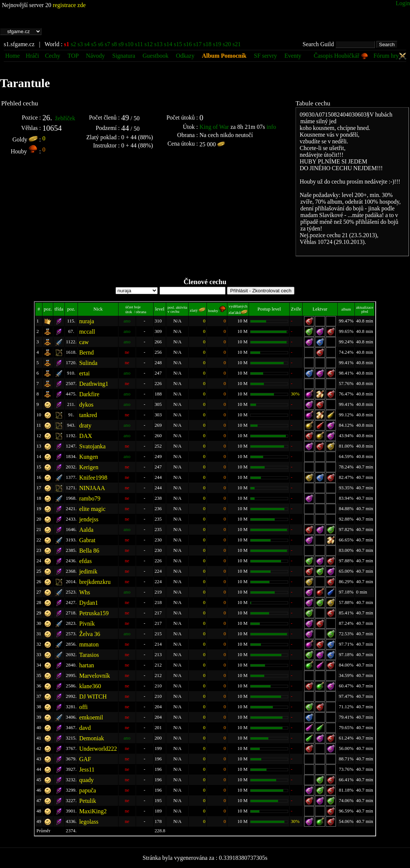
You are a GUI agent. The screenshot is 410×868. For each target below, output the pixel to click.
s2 (73, 44)
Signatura (124, 56)
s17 (198, 44)
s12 (149, 44)
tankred (88, 415)
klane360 (90, 686)
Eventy (293, 56)
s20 (227, 44)
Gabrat (87, 540)
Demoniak (92, 738)
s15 (178, 44)
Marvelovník (94, 676)
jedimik (88, 571)
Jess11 (87, 770)
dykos (86, 405)
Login (403, 3)
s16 (188, 44)
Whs (84, 592)
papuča (87, 790)
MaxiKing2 (93, 811)
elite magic (92, 509)
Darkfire (89, 394)
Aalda (86, 530)
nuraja (86, 321)
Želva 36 (89, 634)
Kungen (89, 457)
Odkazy (185, 56)
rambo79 (90, 498)
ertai (84, 373)
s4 (87, 44)
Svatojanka (92, 446)
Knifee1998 (93, 478)
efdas (85, 561)
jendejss (89, 519)
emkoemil (91, 717)
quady (86, 780)
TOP (74, 56)
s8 (114, 44)
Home (12, 56)
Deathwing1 (94, 384)
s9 (121, 44)
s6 (101, 44)
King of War (214, 127)
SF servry (265, 56)
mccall (87, 332)
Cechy (53, 56)
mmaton (89, 644)
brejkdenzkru (95, 582)
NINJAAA (92, 488)
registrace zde (69, 5)
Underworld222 (98, 749)
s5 (94, 44)
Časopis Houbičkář (341, 56)
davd (85, 728)
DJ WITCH (93, 697)
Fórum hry (390, 56)
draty (85, 425)
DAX (86, 436)
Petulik (87, 801)
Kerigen (89, 467)
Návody (96, 56)
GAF (85, 759)
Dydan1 (89, 603)
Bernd (86, 352)
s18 (207, 44)
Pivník (87, 624)
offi (83, 707)
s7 (107, 44)
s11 (139, 44)
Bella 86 (89, 551)
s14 (168, 44)
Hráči (32, 56)
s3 (80, 44)
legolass (89, 822)
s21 (237, 44)
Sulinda (88, 363)
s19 (217, 44)
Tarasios (89, 655)
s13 (158, 44)
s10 (129, 44)
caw (84, 342)
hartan (86, 665)
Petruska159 (94, 613)
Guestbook (156, 56)
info (271, 127)
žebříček (65, 118)
